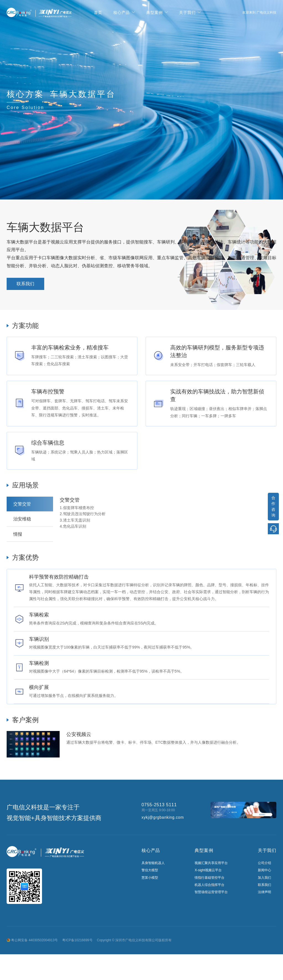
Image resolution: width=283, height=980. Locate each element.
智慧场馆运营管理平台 (211, 892)
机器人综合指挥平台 (209, 885)
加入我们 (264, 878)
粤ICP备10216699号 (77, 940)
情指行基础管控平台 (209, 878)
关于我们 (187, 12)
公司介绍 (264, 863)
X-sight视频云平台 (208, 870)
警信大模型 (150, 870)
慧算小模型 (150, 878)
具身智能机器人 (153, 863)
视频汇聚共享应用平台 (211, 863)
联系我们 (25, 284)
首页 (98, 12)
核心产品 (122, 12)
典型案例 (154, 12)
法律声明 (264, 892)
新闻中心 (264, 870)
